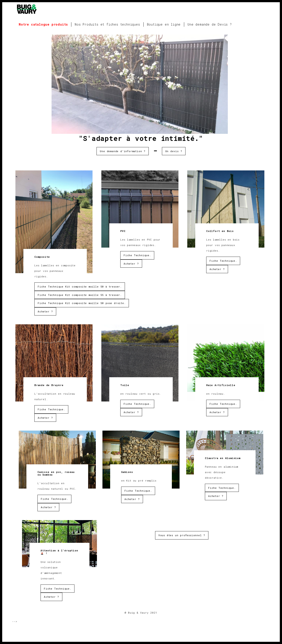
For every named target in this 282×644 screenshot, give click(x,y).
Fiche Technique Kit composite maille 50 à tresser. (80, 287)
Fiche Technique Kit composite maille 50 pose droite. (82, 303)
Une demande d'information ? (123, 151)
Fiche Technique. (137, 255)
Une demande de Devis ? (210, 24)
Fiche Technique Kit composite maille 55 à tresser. (80, 295)
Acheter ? (45, 311)
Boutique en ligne (164, 24)
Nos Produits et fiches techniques (107, 24)
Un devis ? (174, 151)
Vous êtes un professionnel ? (182, 535)
